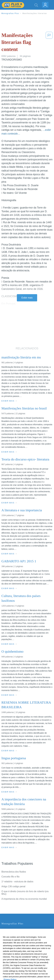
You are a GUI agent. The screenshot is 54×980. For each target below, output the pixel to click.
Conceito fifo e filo (10, 877)
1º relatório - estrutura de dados (17, 882)
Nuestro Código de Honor (14, 950)
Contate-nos (8, 930)
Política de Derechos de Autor (16, 942)
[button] (49, 43)
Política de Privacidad (12, 938)
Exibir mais (27, 298)
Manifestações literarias (35, 13)
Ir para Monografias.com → (16, 962)
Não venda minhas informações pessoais (22, 954)
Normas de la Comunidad (14, 946)
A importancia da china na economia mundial (24, 899)
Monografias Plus (10, 13)
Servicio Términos (11, 934)
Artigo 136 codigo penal (13, 886)
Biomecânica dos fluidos (14, 872)
